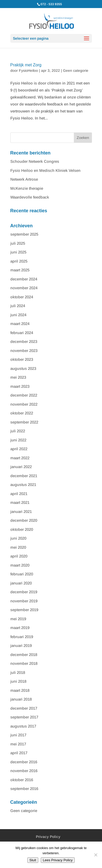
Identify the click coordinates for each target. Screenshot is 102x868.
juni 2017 (18, 735)
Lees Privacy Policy (58, 860)
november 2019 (24, 601)
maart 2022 (20, 458)
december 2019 (24, 592)
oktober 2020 (22, 529)
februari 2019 (22, 637)
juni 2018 (18, 681)
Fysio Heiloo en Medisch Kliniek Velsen (45, 170)
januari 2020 (21, 583)
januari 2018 (21, 699)
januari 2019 (21, 645)
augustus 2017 (23, 726)
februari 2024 (22, 333)
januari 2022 (21, 467)
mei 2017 (18, 744)
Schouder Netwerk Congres (35, 161)
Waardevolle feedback (30, 197)
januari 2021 (21, 511)
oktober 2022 (22, 413)
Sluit (33, 860)
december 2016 (24, 762)
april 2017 (19, 753)
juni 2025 (18, 252)
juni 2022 (18, 440)
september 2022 (24, 422)
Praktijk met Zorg (26, 65)
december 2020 (24, 520)
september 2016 (24, 789)
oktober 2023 (22, 359)
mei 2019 (18, 619)
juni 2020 (18, 538)
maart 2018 (20, 690)
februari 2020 (22, 574)
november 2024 (24, 288)
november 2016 (24, 771)
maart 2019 (20, 628)
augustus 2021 (23, 485)
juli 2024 (18, 306)
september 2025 (24, 234)
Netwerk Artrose (24, 179)
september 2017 (24, 717)
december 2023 (24, 341)
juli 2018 (18, 672)
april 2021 (19, 494)
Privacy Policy (48, 837)
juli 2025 (18, 243)
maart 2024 (20, 324)
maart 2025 (20, 270)
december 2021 (24, 476)
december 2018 (24, 655)
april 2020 (19, 556)
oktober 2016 (22, 780)
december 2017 (24, 708)
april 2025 (19, 261)
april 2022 (19, 449)
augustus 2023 (23, 368)
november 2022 (24, 404)
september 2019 (24, 610)
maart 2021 (20, 502)
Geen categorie (76, 70)
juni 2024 (18, 315)
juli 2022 (18, 431)
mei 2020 (18, 547)
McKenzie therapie (27, 188)
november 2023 (24, 351)
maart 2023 (20, 386)
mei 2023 (18, 377)
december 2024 (24, 279)
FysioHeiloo (28, 70)
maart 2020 (20, 565)
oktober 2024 (22, 297)
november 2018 (24, 663)
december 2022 (24, 395)
